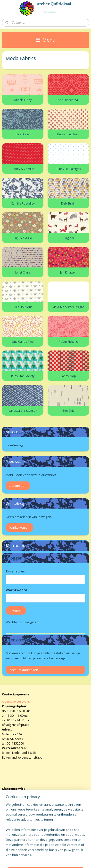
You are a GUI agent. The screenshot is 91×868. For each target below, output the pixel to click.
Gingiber (68, 238)
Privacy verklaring (14, 810)
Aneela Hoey (23, 100)
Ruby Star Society (23, 376)
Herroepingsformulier (17, 801)
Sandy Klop (68, 376)
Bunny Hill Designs (68, 169)
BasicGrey (23, 134)
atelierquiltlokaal (18, 827)
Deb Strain (68, 203)
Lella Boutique (23, 307)
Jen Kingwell (68, 272)
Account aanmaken (24, 670)
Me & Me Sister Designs (68, 307)
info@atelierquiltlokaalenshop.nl (24, 805)
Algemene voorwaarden (19, 796)
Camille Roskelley (23, 203)
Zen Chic (68, 411)
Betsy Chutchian (68, 134)
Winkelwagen (19, 527)
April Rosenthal (68, 100)
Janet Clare (23, 272)
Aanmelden (18, 486)
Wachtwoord (17, 590)
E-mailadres (15, 571)
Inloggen (16, 610)
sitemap (56, 851)
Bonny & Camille (23, 169)
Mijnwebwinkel (61, 859)
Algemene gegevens (16, 702)
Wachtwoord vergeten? (23, 622)
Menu (46, 40)
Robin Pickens (68, 341)
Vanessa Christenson (23, 411)
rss (66, 851)
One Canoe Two (23, 341)
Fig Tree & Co (23, 238)
